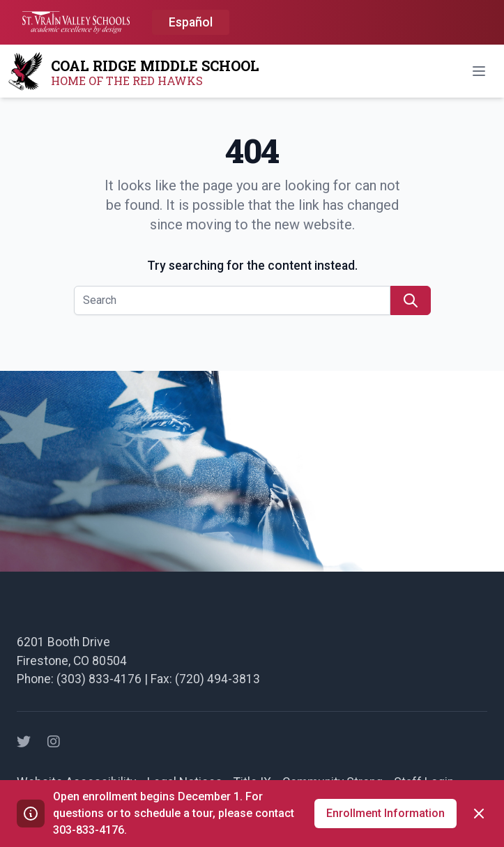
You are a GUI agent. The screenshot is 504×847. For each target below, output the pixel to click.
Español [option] (191, 22)
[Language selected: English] (191, 23)
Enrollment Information (385, 813)
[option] (191, 23)
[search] (411, 300)
